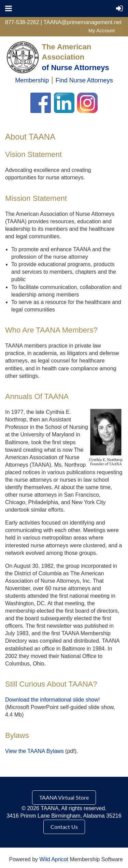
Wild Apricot (54, 859)
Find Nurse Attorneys (84, 80)
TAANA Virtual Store (64, 797)
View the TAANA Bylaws (34, 751)
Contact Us (64, 827)
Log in (102, 30)
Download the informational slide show (52, 700)
